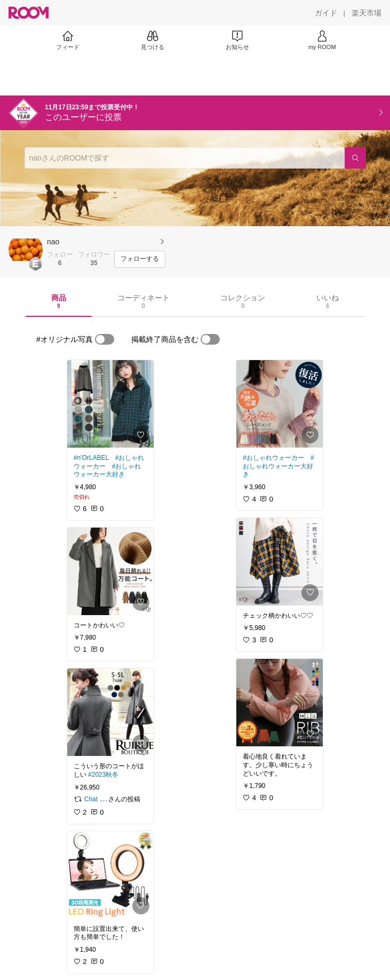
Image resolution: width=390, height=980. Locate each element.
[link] (110, 404)
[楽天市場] (367, 13)
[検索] (355, 158)
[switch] (105, 339)
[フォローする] (140, 259)
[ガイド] (326, 13)
